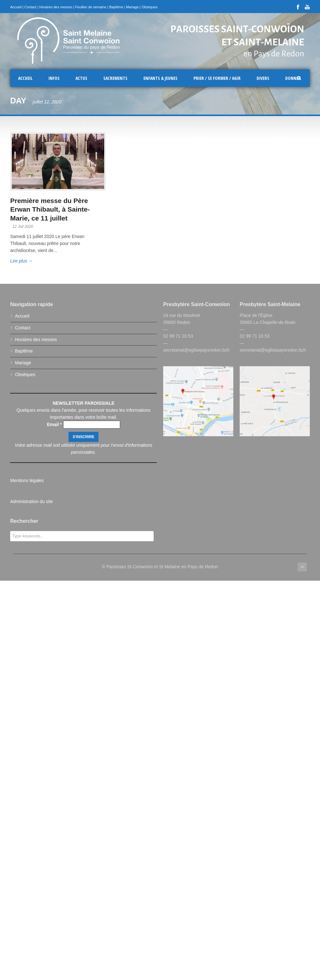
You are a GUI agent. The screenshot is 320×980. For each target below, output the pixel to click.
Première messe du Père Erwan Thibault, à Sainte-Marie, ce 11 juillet (50, 209)
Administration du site (32, 501)
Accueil (16, 7)
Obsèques (149, 7)
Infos (54, 78)
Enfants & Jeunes (160, 78)
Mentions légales (27, 480)
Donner (293, 78)
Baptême (116, 7)
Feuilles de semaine (91, 7)
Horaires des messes (56, 7)
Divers (263, 78)
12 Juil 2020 (23, 227)
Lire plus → (22, 261)
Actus (81, 78)
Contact (30, 7)
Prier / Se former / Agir (217, 78)
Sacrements (115, 78)
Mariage (133, 7)
